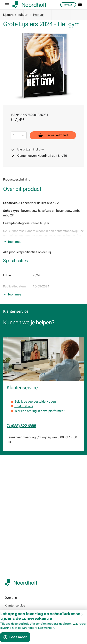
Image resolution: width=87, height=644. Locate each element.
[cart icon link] (80, 5)
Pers (8, 635)
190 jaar (10, 627)
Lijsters (8, 15)
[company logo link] (29, 5)
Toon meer (15, 242)
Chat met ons (24, 406)
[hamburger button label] (7, 5)
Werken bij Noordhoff (19, 613)
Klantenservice (15, 605)
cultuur (23, 15)
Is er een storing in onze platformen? (40, 411)
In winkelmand (53, 135)
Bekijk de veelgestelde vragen (35, 402)
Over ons (11, 598)
